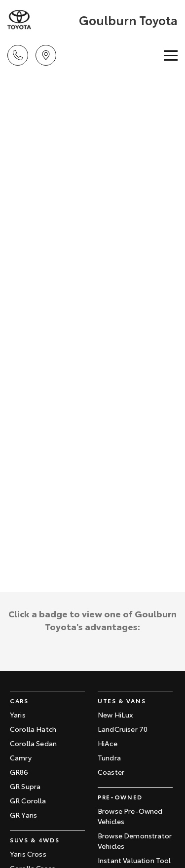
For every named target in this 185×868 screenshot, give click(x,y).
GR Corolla (28, 800)
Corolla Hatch (33, 729)
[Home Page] (42, 20)
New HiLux (115, 715)
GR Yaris (23, 815)
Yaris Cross (28, 854)
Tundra (109, 757)
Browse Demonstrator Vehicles (135, 841)
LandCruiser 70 (123, 729)
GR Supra (25, 786)
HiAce (108, 743)
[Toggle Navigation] (171, 55)
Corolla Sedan (33, 743)
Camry (21, 757)
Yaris (18, 715)
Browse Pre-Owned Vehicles (130, 816)
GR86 (19, 772)
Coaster (111, 772)
